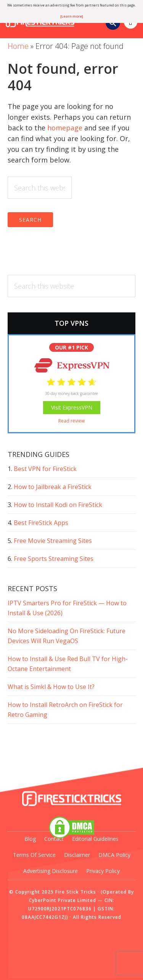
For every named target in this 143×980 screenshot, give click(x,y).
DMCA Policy (114, 855)
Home (18, 46)
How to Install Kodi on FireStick (58, 505)
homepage (65, 128)
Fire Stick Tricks (76, 892)
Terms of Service (34, 855)
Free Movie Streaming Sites (53, 541)
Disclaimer (77, 855)
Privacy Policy (103, 871)
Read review (71, 421)
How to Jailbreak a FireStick (53, 487)
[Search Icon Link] (113, 24)
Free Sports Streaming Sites (54, 559)
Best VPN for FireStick (45, 469)
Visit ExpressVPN (72, 407)
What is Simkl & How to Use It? (51, 687)
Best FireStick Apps (41, 523)
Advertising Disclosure (51, 871)
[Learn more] (72, 16)
